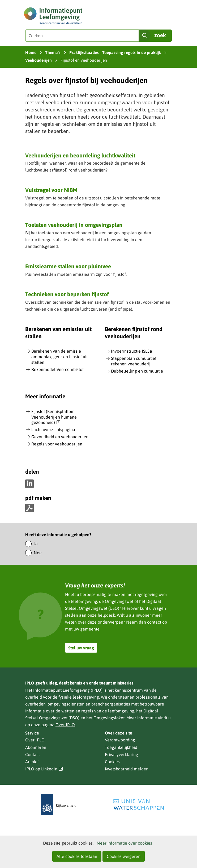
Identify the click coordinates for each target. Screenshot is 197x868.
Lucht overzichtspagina (53, 429)
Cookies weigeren (124, 856)
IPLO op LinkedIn (44, 769)
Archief (32, 762)
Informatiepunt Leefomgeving (61, 690)
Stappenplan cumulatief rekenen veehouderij (134, 361)
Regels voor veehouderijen (57, 444)
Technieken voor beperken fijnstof (67, 294)
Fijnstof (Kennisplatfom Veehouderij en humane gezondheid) (54, 417)
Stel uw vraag (81, 648)
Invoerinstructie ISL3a (132, 351)
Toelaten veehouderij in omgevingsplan (74, 225)
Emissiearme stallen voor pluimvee (68, 266)
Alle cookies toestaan (77, 856)
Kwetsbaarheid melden (127, 769)
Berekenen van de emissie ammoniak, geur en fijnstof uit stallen (59, 357)
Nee (38, 553)
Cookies (112, 762)
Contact (33, 754)
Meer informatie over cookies (124, 843)
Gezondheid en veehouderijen (60, 437)
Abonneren (36, 747)
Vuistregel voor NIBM (51, 190)
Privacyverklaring (121, 754)
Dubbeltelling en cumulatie (137, 371)
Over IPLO (65, 725)
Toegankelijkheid (121, 747)
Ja (36, 544)
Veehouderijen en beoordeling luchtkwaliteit (80, 155)
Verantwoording (120, 740)
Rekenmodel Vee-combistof (57, 369)
